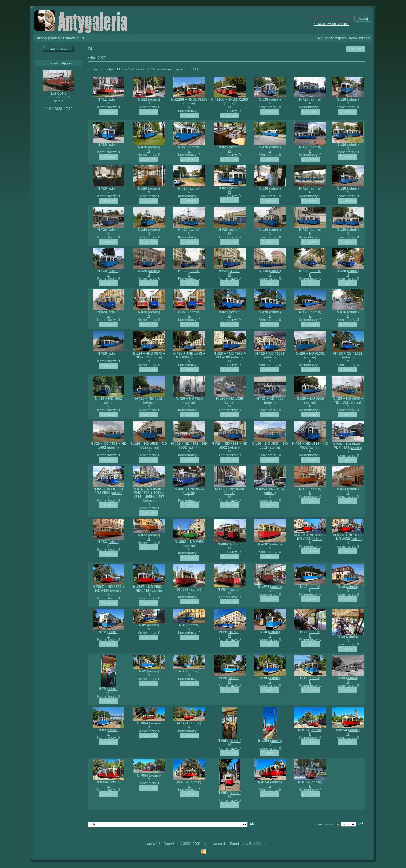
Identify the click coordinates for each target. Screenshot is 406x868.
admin (114, 99)
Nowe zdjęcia (360, 38)
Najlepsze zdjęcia (333, 38)
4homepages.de (214, 844)
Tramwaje (70, 38)
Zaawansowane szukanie (331, 24)
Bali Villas (257, 844)
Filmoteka (59, 49)
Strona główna (48, 38)
